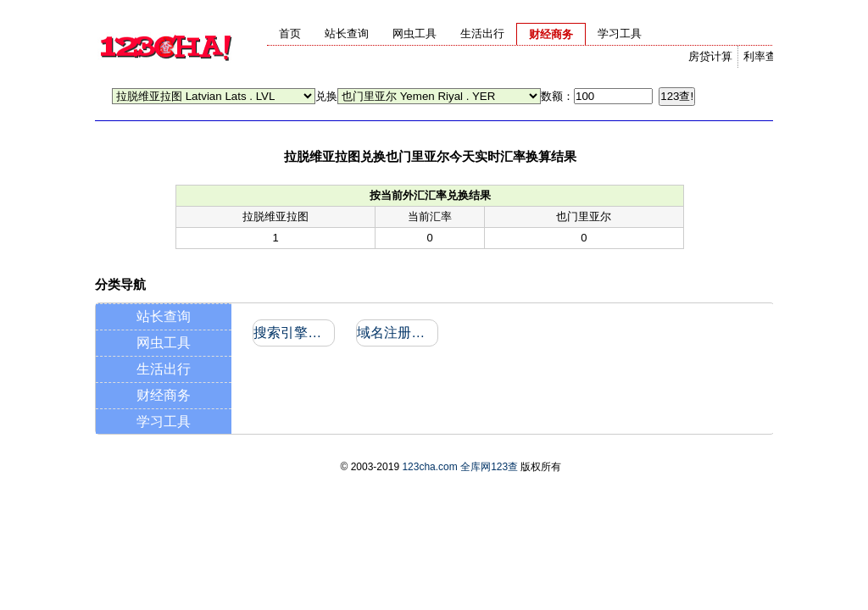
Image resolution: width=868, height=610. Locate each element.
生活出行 (164, 369)
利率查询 (765, 56)
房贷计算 (710, 56)
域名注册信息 (396, 333)
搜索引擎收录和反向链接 (293, 333)
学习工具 (164, 421)
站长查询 (164, 316)
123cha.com (429, 467)
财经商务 (164, 395)
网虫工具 (164, 343)
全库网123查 (489, 467)
